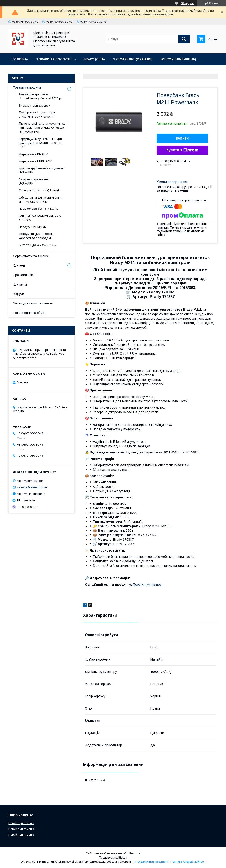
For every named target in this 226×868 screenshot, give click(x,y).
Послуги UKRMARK (32, 227)
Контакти (21, 71)
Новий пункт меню (21, 823)
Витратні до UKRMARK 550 (38, 245)
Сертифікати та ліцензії (31, 256)
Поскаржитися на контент (152, 862)
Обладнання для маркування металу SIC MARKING (40, 200)
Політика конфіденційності (188, 862)
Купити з (182, 150)
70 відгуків (187, 3)
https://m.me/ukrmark (31, 494)
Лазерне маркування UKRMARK (34, 181)
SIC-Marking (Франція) (133, 59)
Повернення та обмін (29, 313)
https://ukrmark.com (30, 481)
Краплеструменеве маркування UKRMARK (41, 170)
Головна (20, 59)
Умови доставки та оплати (33, 303)
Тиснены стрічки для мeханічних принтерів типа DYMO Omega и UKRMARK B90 (42, 128)
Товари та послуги (53, 59)
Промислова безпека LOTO (39, 209)
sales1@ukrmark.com (32, 487)
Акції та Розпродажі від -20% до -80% (40, 218)
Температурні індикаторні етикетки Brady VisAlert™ (37, 115)
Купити (182, 138)
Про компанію (23, 275)
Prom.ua (135, 853)
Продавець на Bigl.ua (113, 858)
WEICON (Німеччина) (178, 59)
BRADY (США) (94, 59)
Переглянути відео (147, 585)
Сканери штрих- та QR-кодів (40, 190)
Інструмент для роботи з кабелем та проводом (36, 236)
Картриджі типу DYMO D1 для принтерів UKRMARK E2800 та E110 (41, 143)
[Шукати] (184, 39)
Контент (19, 265)
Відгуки (18, 294)
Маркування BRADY (33, 154)
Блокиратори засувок (34, 106)
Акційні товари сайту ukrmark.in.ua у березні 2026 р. (40, 96)
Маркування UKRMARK (35, 161)
